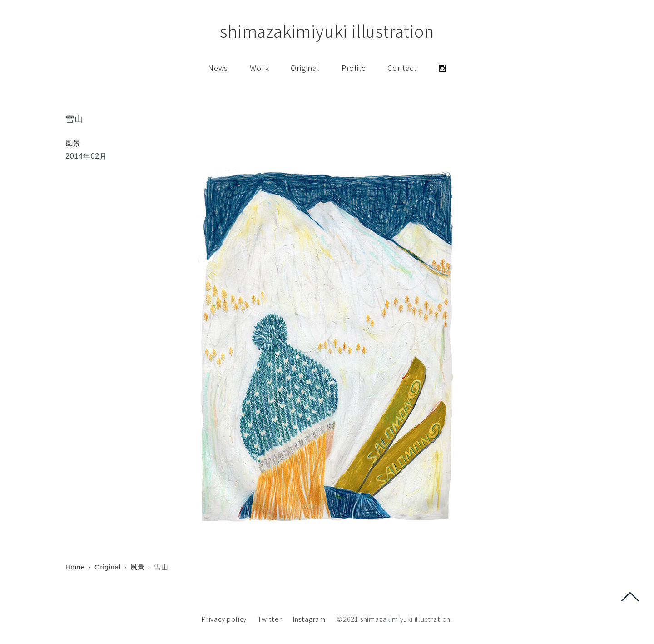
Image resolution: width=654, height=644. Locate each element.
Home (75, 567)
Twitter (270, 619)
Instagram (309, 619)
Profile (354, 68)
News (218, 68)
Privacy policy (224, 619)
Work (259, 68)
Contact (402, 68)
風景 (73, 143)
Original (305, 68)
